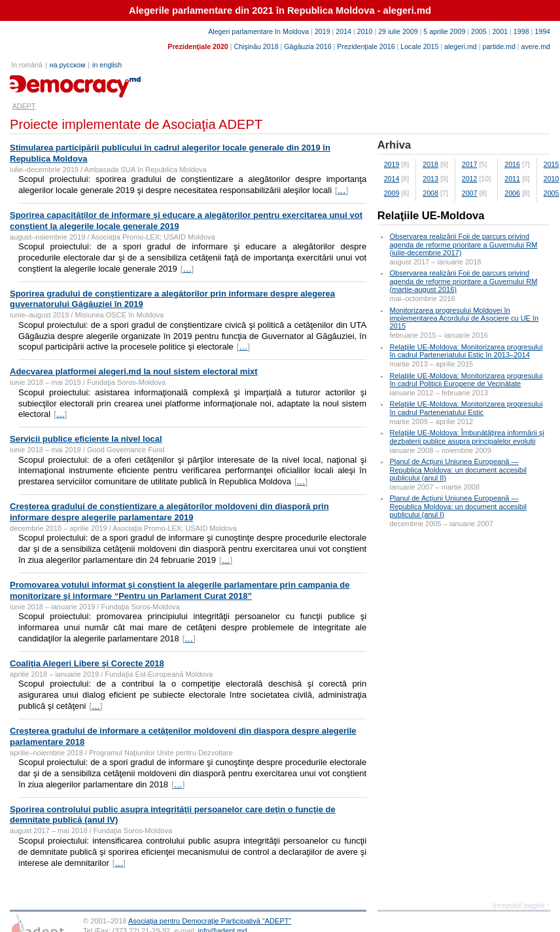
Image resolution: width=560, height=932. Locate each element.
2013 (430, 179)
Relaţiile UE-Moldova (431, 216)
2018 (430, 164)
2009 (392, 193)
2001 (500, 31)
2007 (470, 193)
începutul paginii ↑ (521, 905)
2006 (512, 193)
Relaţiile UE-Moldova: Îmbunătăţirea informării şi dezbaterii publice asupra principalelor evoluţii (466, 437)
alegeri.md (461, 46)
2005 (479, 31)
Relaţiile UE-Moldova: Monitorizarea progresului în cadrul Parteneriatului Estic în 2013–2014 (466, 351)
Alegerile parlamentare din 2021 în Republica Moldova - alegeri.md (280, 10)
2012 (470, 179)
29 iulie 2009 (398, 31)
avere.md (536, 46)
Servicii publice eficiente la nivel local (86, 439)
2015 (551, 164)
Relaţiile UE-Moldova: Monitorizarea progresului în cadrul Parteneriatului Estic (466, 408)
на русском (67, 65)
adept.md (36, 82)
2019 (323, 31)
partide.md (499, 46)
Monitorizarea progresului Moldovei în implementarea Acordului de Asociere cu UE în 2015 (464, 318)
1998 (521, 31)
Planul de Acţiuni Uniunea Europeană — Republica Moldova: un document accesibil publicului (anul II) (458, 469)
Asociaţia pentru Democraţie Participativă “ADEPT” (210, 921)
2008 (430, 193)
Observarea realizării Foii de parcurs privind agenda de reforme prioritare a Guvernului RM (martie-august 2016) (463, 281)
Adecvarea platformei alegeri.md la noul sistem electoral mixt (134, 371)
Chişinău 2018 (256, 46)
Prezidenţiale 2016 (366, 46)
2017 (470, 164)
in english (107, 65)
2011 (512, 179)
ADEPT (24, 106)
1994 (542, 31)
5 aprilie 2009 (444, 31)
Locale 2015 (419, 46)
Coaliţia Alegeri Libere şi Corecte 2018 (87, 663)
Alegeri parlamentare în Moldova (258, 31)
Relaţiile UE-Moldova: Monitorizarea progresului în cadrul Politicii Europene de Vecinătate (466, 380)
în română (27, 65)
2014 (343, 31)
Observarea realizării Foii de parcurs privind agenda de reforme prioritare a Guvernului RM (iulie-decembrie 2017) (463, 244)
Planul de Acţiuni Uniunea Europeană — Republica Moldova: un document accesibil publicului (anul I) (458, 506)
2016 (512, 164)
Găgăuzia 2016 (307, 46)
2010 (365, 31)
